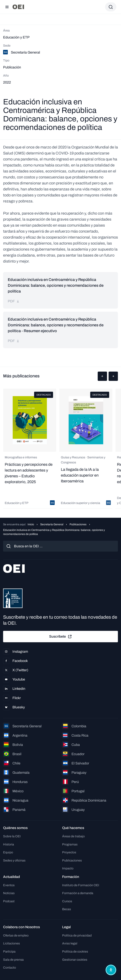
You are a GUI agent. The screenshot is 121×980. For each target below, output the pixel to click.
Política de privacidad (77, 935)
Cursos (67, 901)
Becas (67, 909)
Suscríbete (61, 637)
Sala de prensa (13, 960)
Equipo (8, 852)
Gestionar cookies (75, 960)
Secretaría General (52, 524)
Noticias (9, 893)
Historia (9, 844)
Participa (9, 951)
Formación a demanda (78, 893)
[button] (102, 376)
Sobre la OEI (12, 836)
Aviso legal (70, 943)
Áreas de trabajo (73, 836)
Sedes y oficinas (14, 860)
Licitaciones (11, 943)
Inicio (31, 524)
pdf (14, 301)
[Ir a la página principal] (18, 7)
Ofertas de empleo (16, 935)
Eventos (9, 885)
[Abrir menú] (7, 7)
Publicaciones (78, 524)
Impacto (68, 868)
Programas (70, 844)
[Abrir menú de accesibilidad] (111, 970)
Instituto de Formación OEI (81, 885)
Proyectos (69, 852)
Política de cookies (75, 951)
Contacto (10, 968)
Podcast (9, 901)
